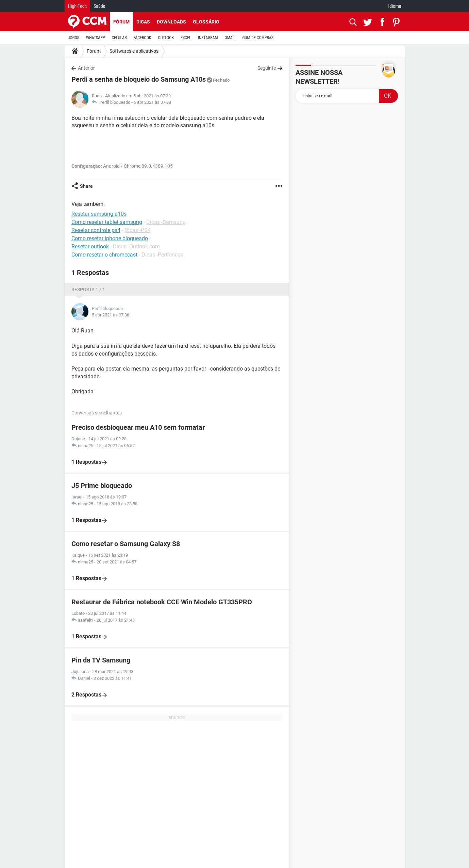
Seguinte (267, 68)
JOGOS (74, 38)
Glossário (206, 22)
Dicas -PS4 (138, 230)
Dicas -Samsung (166, 222)
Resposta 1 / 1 (88, 290)
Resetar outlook (90, 247)
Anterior (86, 68)
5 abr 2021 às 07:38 (152, 102)
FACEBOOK (143, 38)
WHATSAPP (95, 38)
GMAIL (230, 38)
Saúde (99, 6)
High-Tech (77, 6)
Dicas (143, 22)
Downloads (171, 22)
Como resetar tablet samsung (107, 222)
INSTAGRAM (208, 38)
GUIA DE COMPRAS (258, 38)
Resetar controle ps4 (96, 230)
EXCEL (186, 38)
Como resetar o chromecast (104, 255)
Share (86, 186)
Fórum (121, 22)
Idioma (395, 6)
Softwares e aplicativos (134, 51)
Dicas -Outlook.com (136, 247)
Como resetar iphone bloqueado (110, 238)
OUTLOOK (166, 38)
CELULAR (119, 38)
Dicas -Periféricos (162, 255)
